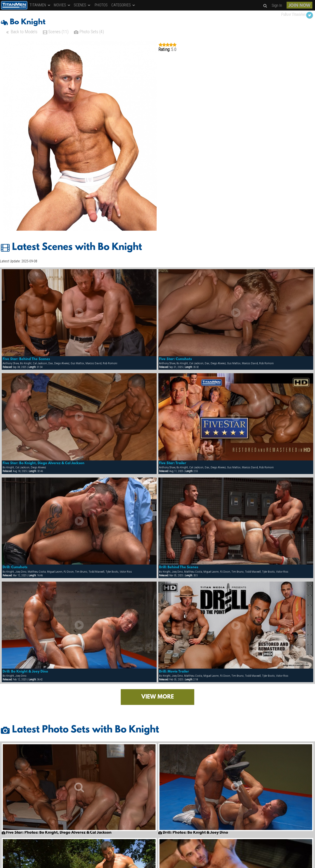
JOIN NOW (299, 6)
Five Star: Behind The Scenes (26, 359)
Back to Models (21, 32)
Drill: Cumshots (15, 567)
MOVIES (62, 5)
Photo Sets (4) (89, 32)
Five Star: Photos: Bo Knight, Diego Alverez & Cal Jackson (57, 833)
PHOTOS (101, 5)
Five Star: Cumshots (175, 359)
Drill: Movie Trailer (174, 672)
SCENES (82, 5)
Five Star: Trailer (173, 463)
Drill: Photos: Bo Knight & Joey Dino (193, 833)
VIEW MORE (158, 697)
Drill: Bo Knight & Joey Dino (25, 672)
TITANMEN (40, 5)
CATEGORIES (123, 5)
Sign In (277, 5)
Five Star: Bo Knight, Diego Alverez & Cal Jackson (44, 463)
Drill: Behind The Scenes (179, 567)
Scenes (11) (56, 32)
